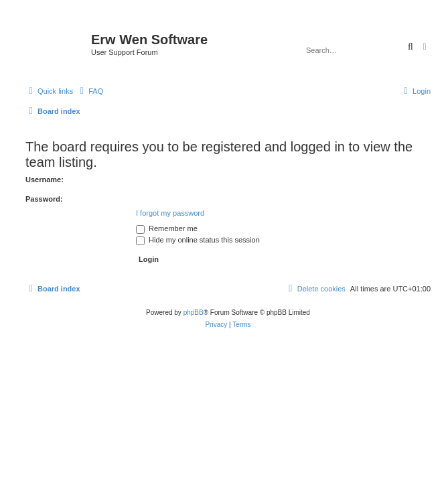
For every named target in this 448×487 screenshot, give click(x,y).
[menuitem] (90, 91)
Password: (44, 199)
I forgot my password (170, 213)
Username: (45, 180)
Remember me (167, 228)
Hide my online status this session (198, 240)
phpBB (194, 312)
